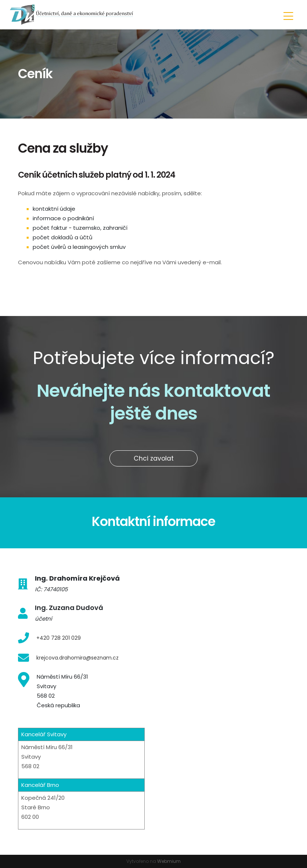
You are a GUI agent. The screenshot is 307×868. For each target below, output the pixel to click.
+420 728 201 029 (59, 638)
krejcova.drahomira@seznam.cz (77, 658)
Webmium (169, 861)
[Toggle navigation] (288, 15)
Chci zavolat (154, 458)
